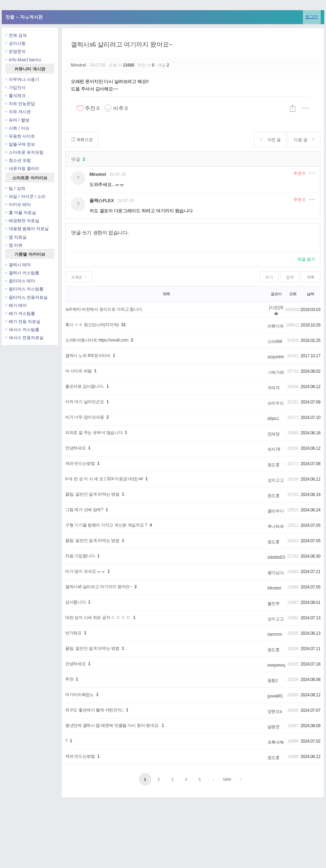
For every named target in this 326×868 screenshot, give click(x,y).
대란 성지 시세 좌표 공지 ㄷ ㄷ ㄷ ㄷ (98, 618)
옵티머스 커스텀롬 (24, 289)
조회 (293, 294)
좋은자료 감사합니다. (85, 386)
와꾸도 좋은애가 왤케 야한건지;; (94, 710)
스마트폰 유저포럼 (24, 152)
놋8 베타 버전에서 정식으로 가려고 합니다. (104, 309)
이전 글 (270, 140)
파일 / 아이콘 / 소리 (25, 196)
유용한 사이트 (20, 136)
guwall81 (275, 696)
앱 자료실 (16, 237)
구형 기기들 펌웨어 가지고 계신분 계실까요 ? (106, 525)
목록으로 (82, 140)
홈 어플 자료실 (21, 212)
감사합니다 (75, 602)
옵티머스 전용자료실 (26, 297)
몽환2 (273, 681)
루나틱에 (276, 526)
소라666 (275, 342)
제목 (166, 294)
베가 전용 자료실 (23, 321)
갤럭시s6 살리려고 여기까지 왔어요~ (121, 44)
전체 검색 (16, 35)
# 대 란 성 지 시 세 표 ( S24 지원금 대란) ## (104, 479)
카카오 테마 (18, 204)
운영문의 (15, 51)
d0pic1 (273, 419)
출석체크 (15, 95)
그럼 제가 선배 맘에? (84, 510)
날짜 (310, 294)
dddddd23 (276, 557)
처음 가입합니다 (80, 556)
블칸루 (274, 604)
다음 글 (304, 140)
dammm (275, 634)
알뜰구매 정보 (20, 144)
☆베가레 (276, 372)
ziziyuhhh (276, 357)
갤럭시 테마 (18, 265)
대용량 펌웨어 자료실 (27, 229)
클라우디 (276, 511)
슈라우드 (276, 403)
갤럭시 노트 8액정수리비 (88, 356)
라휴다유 (276, 326)
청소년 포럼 (18, 160)
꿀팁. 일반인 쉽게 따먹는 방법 (92, 494)
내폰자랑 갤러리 (22, 168)
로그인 (312, 17)
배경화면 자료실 (22, 221)
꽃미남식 (276, 573)
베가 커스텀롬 (20, 313)
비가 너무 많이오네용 (85, 417)
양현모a (275, 711)
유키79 (274, 449)
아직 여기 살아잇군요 (85, 402)
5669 (227, 779)
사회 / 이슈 (17, 128)
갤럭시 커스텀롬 (22, 273)
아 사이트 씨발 (79, 371)
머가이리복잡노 (79, 695)
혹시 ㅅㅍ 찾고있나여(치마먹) (92, 325)
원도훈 (274, 465)
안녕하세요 (75, 448)
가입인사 (15, 87)
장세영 (274, 434)
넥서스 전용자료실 (24, 337)
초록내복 (276, 742)
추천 (299, 173)
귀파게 (274, 388)
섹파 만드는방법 (80, 463)
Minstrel (79, 65)
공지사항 (15, 43)
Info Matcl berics (23, 60)
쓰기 (269, 277)
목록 (311, 277)
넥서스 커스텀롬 (22, 329)
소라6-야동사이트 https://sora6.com (97, 340)
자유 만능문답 (20, 104)
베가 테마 (16, 305)
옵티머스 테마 (20, 281)
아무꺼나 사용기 (22, 79)
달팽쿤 (274, 727)
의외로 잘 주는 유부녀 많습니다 (94, 433)
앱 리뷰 (14, 245)
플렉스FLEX (102, 201)
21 (124, 325)
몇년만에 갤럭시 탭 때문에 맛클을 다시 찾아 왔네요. (112, 725)
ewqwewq (276, 665)
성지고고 (276, 480)
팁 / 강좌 (15, 188)
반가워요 (73, 633)
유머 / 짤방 (17, 120)
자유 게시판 (18, 112)
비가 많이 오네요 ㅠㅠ (85, 571)
